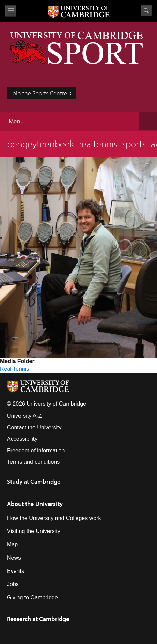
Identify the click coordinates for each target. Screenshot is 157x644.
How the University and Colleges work (54, 518)
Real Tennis (14, 369)
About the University (35, 504)
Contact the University (34, 427)
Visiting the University (34, 531)
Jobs (13, 584)
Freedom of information (36, 450)
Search (146, 11)
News (14, 558)
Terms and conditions (33, 462)
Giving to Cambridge (32, 597)
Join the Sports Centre (39, 93)
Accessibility (22, 439)
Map (12, 545)
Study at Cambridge (34, 481)
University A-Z (24, 416)
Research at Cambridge (38, 619)
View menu (11, 11)
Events (16, 571)
